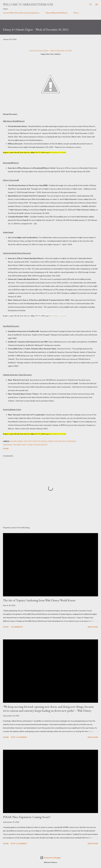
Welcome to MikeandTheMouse (28, 4)
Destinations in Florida (58, 152)
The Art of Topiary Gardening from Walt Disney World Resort (39, 600)
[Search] (91, 4)
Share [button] (6, 449)
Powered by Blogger (51, 858)
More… (77, 13)
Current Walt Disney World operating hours (21, 13)
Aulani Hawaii (17, 441)
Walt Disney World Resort (35, 445)
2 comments (17, 627)
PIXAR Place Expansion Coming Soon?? (27, 817)
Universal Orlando (12, 445)
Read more (93, 627)
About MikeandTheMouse (57, 13)
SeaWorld (71, 441)
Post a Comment (19, 737)
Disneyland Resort (57, 441)
